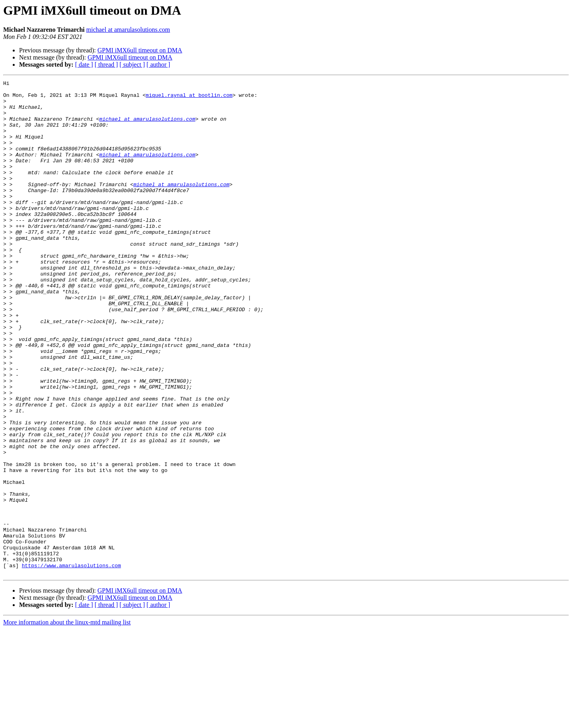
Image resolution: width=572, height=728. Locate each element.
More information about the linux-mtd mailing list (67, 721)
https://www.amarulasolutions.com (71, 663)
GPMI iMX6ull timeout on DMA (140, 50)
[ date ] (84, 65)
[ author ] (158, 65)
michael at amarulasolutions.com (128, 30)
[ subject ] (132, 65)
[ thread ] (106, 65)
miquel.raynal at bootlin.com (189, 98)
